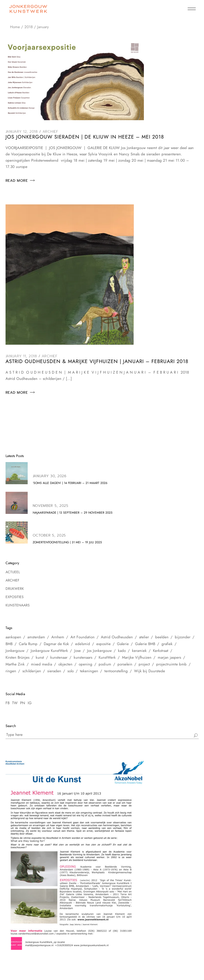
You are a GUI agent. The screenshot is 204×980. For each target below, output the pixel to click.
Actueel (13, 572)
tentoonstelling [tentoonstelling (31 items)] (116, 671)
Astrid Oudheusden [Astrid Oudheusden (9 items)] (117, 637)
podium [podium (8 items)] (105, 664)
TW (15, 703)
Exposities (15, 597)
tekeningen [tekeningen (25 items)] (89, 671)
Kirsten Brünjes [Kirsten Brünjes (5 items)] (17, 657)
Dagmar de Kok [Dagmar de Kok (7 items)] (56, 644)
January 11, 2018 (21, 356)
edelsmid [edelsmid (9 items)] (83, 644)
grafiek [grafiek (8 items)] (167, 644)
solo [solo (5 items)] (71, 671)
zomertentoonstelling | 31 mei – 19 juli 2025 (67, 542)
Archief (50, 132)
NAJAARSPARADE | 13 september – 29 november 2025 (73, 513)
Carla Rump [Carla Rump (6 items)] (28, 644)
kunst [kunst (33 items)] (40, 657)
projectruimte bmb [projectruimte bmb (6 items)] (171, 664)
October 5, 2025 (49, 535)
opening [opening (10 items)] (86, 664)
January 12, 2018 (22, 132)
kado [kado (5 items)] (122, 651)
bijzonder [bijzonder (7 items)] (183, 637)
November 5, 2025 (51, 506)
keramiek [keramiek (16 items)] (139, 651)
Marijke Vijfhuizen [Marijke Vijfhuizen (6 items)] (137, 657)
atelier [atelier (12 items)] (144, 637)
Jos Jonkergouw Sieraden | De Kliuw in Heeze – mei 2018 (85, 137)
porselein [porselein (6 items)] (125, 664)
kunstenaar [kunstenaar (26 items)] (59, 657)
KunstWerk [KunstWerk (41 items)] (107, 657)
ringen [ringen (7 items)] (11, 671)
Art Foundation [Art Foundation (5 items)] (83, 637)
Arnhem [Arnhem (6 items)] (58, 637)
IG (30, 703)
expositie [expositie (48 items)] (104, 644)
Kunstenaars (18, 605)
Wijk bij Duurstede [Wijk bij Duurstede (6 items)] (150, 671)
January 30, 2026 (50, 476)
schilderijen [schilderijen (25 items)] (32, 671)
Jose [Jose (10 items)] (77, 651)
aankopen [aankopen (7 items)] (13, 637)
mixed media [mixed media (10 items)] (42, 664)
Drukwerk (15, 589)
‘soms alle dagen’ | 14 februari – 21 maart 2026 (70, 483)
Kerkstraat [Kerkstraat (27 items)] (161, 651)
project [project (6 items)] (144, 664)
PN (23, 703)
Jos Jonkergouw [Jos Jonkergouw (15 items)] (99, 651)
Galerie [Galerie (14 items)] (123, 644)
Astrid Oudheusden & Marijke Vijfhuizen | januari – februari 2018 (97, 361)
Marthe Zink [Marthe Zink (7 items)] (15, 664)
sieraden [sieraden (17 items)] (54, 671)
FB (8, 703)
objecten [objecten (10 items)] (65, 664)
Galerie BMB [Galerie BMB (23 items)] (145, 644)
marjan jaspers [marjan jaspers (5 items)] (169, 657)
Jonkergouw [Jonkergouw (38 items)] (15, 651)
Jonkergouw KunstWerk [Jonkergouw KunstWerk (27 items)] (49, 651)
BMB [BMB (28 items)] (9, 644)
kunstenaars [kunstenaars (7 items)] (83, 657)
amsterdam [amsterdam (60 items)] (36, 637)
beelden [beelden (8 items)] (162, 637)
